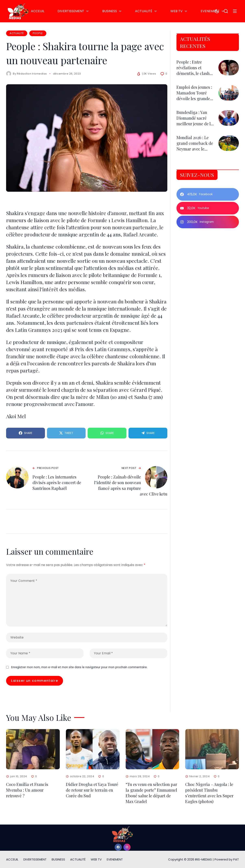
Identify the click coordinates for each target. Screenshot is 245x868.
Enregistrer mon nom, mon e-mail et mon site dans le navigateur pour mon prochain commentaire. (79, 667)
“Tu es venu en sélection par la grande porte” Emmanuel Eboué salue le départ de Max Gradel (151, 793)
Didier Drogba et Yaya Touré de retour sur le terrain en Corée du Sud (92, 790)
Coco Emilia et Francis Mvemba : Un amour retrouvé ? (27, 790)
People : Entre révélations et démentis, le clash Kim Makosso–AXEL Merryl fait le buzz (195, 73)
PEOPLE (38, 33)
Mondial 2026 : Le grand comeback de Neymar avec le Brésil (195, 146)
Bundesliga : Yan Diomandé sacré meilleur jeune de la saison (195, 121)
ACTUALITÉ (17, 33)
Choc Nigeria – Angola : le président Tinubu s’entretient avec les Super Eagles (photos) (209, 793)
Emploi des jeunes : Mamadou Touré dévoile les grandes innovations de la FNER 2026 (194, 98)
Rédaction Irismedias (32, 74)
